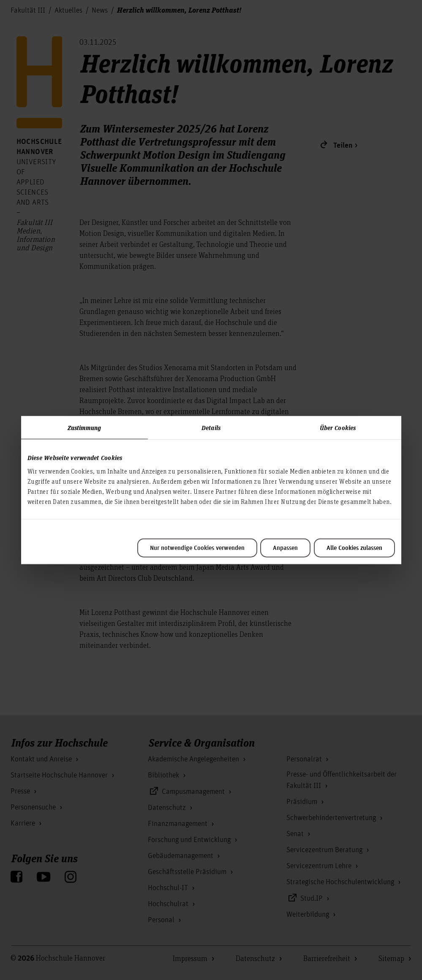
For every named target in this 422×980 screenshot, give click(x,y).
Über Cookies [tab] (338, 428)
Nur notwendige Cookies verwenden (197, 548)
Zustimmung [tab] (84, 428)
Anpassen (285, 548)
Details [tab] (211, 428)
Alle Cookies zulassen (354, 548)
